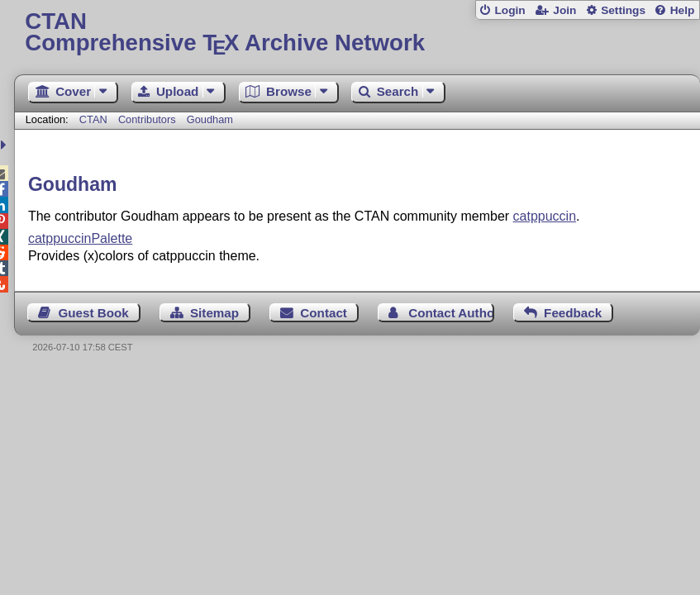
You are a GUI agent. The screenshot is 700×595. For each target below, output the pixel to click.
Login (510, 10)
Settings (623, 10)
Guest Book (93, 313)
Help (683, 10)
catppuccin (545, 216)
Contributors (147, 119)
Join (564, 10)
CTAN (93, 119)
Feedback (573, 313)
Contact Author (451, 313)
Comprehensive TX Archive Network (357, 33)
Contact (324, 313)
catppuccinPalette (80, 238)
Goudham (210, 119)
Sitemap (214, 313)
